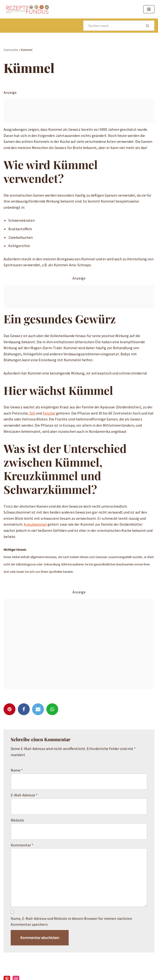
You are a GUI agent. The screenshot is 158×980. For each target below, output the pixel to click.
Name (17, 770)
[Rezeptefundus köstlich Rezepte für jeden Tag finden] (27, 9)
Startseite (11, 50)
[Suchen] (112, 26)
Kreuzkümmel (35, 524)
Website (17, 820)
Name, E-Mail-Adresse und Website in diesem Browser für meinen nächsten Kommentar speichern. (71, 921)
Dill (32, 413)
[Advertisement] (79, 111)
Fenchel (49, 413)
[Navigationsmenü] (149, 9)
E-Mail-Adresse (24, 795)
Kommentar (22, 845)
